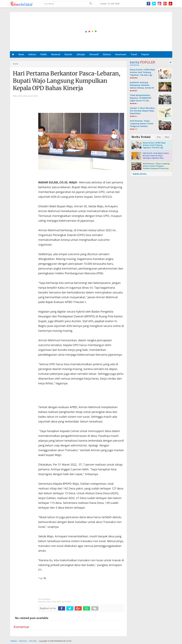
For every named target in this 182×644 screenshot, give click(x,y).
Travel (134, 54)
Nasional (56, 54)
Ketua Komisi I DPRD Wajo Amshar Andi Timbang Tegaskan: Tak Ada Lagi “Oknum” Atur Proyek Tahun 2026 (142, 75)
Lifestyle (81, 54)
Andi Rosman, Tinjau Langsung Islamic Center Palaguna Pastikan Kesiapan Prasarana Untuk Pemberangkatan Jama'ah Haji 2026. (143, 128)
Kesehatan (121, 54)
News (21, 54)
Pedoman (23, 641)
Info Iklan (33, 641)
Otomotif (94, 54)
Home (15, 64)
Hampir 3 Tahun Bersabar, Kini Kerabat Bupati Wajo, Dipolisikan (143, 111)
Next (167, 137)
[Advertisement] (91, 32)
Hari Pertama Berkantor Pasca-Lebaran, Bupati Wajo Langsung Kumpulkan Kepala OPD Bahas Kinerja (67, 81)
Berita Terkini (141, 137)
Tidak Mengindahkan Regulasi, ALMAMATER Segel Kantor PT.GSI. (141, 98)
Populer (145, 54)
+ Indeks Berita (139, 174)
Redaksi (14, 641)
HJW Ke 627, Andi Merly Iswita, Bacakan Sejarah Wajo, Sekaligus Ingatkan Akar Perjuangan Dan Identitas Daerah (156, 158)
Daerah (68, 54)
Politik (44, 54)
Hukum (32, 54)
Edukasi (107, 54)
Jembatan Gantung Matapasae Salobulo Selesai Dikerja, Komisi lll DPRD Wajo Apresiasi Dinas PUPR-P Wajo (143, 88)
